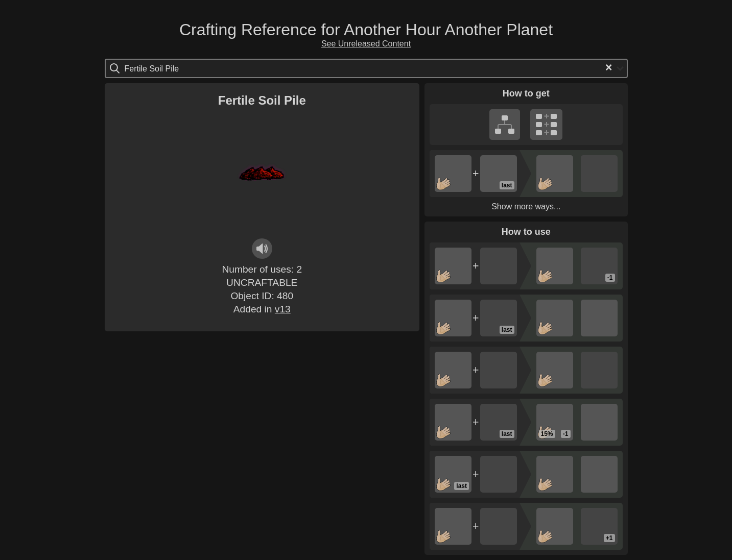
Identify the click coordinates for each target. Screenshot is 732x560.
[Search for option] (168, 68)
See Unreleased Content (366, 44)
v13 (283, 309)
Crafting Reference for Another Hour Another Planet (366, 30)
